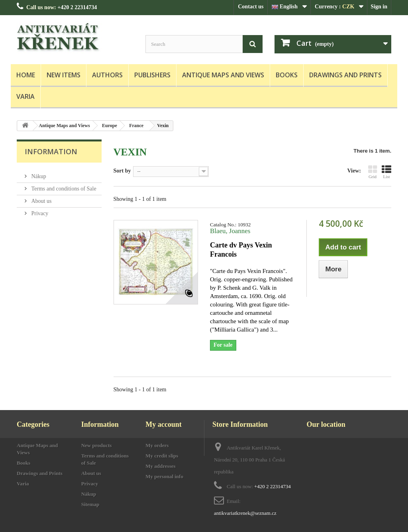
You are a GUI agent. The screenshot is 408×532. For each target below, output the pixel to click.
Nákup (38, 173)
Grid (373, 172)
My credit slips (162, 456)
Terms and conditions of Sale (63, 186)
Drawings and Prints (345, 75)
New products (97, 445)
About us (41, 198)
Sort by (122, 171)
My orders (157, 445)
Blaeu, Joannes (230, 231)
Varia (25, 96)
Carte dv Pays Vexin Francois (241, 250)
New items (64, 75)
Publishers (152, 75)
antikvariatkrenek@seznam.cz (245, 513)
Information (51, 151)
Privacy (39, 210)
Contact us (251, 7)
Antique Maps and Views (223, 75)
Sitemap (90, 504)
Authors (107, 75)
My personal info (164, 476)
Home (26, 75)
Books (287, 75)
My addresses (160, 466)
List (386, 172)
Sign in (379, 7)
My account (163, 424)
